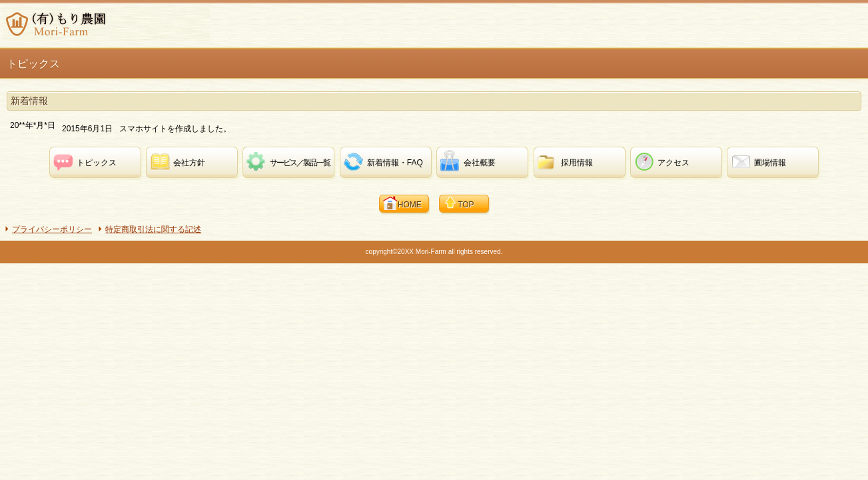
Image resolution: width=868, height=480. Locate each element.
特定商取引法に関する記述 (153, 229)
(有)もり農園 (106, 24)
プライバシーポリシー (52, 229)
